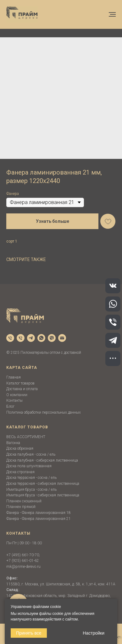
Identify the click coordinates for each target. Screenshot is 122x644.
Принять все (29, 633)
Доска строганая (20, 472)
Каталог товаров (20, 383)
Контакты (14, 401)
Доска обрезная (20, 448)
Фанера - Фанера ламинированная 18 (39, 513)
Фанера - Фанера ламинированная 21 (39, 519)
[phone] (10, 338)
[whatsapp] (41, 338)
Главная (14, 377)
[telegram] (31, 338)
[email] (62, 338)
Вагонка (13, 443)
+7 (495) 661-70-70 (23, 555)
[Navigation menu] (112, 14)
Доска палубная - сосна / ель (31, 454)
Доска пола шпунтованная (29, 466)
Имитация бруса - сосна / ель (31, 490)
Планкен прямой (21, 507)
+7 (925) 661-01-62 (23, 561)
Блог (10, 406)
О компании (17, 395)
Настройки (94, 633)
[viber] (52, 338)
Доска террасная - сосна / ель (31, 478)
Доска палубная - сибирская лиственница (42, 460)
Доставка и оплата (22, 389)
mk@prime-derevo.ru (23, 567)
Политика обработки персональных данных (44, 412)
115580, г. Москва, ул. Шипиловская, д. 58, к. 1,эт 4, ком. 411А (61, 584)
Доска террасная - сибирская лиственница (43, 484)
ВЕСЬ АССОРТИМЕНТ (26, 437)
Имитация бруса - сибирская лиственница (43, 495)
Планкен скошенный (24, 501)
